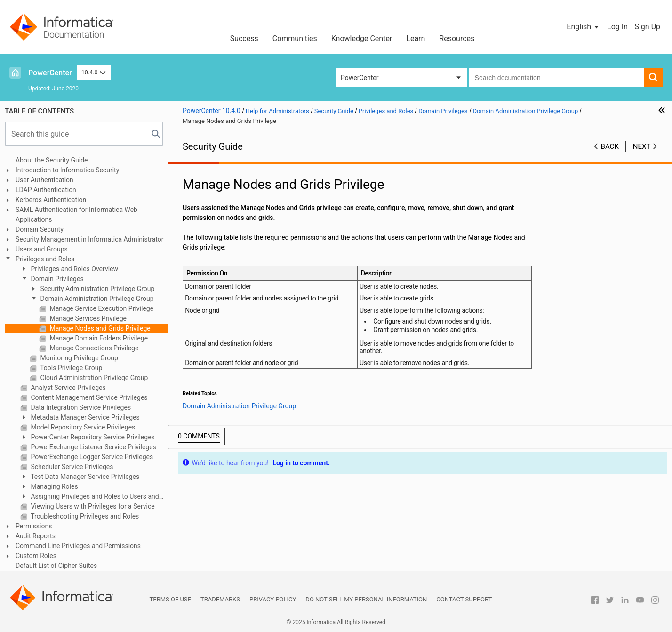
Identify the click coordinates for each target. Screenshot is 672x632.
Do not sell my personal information (366, 599)
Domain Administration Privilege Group (96, 299)
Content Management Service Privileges (88, 397)
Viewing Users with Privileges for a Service (92, 506)
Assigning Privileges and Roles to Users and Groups (90, 497)
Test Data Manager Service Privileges (84, 477)
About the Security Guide (52, 160)
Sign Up (647, 27)
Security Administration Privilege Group (96, 289)
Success (244, 38)
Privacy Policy (273, 599)
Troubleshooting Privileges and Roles (84, 516)
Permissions (34, 526)
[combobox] (556, 77)
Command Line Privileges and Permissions (78, 546)
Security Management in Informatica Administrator (90, 239)
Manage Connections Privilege (93, 348)
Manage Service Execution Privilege (101, 308)
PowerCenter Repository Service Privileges (92, 437)
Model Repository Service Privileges (82, 427)
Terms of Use (170, 599)
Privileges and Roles (45, 259)
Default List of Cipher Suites (56, 566)
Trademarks (220, 599)
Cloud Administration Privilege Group (93, 378)
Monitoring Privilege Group (78, 358)
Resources (457, 38)
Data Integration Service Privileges (80, 407)
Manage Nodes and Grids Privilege (99, 328)
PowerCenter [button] (360, 78)
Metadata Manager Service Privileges (84, 417)
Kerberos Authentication (51, 200)
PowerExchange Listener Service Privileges (93, 447)
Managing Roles (54, 486)
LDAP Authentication (46, 190)
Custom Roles (36, 556)
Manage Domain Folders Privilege (98, 338)
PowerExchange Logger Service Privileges (91, 457)
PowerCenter (50, 73)
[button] (583, 27)
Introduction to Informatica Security (67, 170)
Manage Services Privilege (87, 318)
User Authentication (44, 180)
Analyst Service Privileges (68, 388)
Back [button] (610, 146)
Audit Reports (36, 536)
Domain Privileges (56, 279)
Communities (295, 38)
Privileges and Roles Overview (74, 269)
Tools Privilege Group (70, 368)
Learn (416, 38)
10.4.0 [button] (94, 72)
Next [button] (642, 146)
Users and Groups (42, 249)
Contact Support (464, 599)
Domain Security (40, 229)
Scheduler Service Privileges (71, 467)
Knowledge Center (362, 38)
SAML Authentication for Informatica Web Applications (76, 215)
